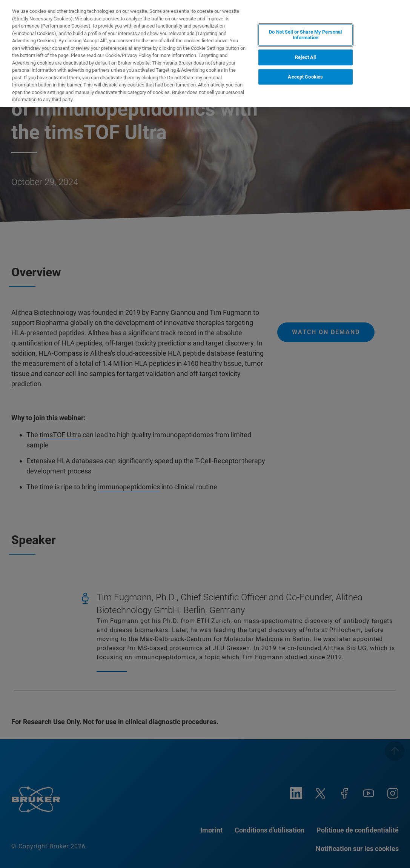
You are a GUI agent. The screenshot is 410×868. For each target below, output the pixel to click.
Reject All (305, 57)
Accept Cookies (305, 77)
